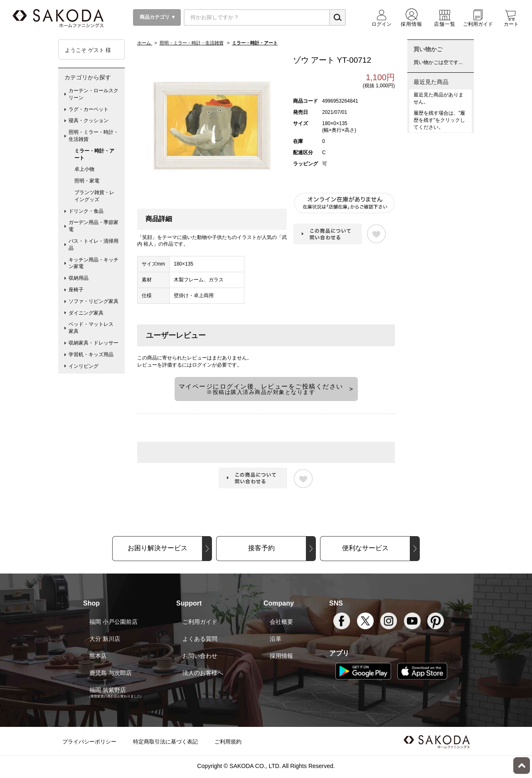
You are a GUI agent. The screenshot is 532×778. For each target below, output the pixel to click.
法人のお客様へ (203, 673)
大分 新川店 (105, 639)
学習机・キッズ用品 (91, 355)
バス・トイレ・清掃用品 (94, 245)
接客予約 (261, 548)
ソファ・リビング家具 (94, 301)
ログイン (202, 365)
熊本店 (98, 656)
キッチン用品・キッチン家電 (94, 263)
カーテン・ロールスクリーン (94, 94)
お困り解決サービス (158, 548)
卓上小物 (84, 169)
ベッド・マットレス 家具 (94, 328)
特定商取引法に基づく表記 (165, 742)
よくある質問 (200, 639)
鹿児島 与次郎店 (111, 673)
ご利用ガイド (200, 622)
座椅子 (76, 290)
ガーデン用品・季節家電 (94, 226)
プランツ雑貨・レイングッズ (94, 196)
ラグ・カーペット (89, 109)
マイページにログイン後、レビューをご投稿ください (261, 389)
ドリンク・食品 (86, 211)
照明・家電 (87, 181)
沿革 (276, 639)
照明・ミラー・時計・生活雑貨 (94, 136)
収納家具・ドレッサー (94, 343)
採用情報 (281, 656)
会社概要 (281, 622)
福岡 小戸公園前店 (113, 622)
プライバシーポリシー (89, 742)
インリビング (84, 366)
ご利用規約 (228, 742)
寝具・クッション (89, 121)
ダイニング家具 (86, 313)
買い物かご (428, 49)
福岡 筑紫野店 (108, 690)
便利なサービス (365, 548)
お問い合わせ (200, 656)
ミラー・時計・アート (94, 154)
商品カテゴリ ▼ (157, 17)
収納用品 (79, 278)
